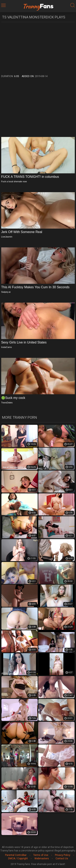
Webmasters (42, 858)
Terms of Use (41, 855)
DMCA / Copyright (18, 858)
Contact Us (62, 858)
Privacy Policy (63, 855)
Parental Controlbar (16, 855)
